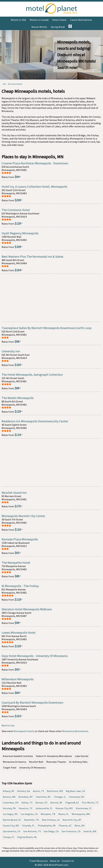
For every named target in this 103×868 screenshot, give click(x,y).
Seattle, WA (90, 831)
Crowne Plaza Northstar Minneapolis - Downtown (35, 163)
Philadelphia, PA (47, 826)
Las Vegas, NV (10, 814)
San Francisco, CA (71, 831)
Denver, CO (41, 803)
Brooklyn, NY (26, 797)
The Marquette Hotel (16, 563)
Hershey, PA (9, 808)
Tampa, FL (9, 837)
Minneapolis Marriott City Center (23, 516)
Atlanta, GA (24, 791)
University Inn (11, 351)
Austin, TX (38, 791)
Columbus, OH (11, 803)
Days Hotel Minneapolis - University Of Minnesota (35, 656)
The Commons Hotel (16, 210)
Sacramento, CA (12, 831)
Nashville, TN (31, 820)
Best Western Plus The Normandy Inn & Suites (32, 256)
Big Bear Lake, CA (75, 791)
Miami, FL (63, 814)
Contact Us (68, 861)
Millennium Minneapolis (18, 679)
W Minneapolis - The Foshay (20, 586)
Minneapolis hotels (24, 731)
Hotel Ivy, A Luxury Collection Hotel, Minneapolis (34, 186)
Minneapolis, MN (81, 814)
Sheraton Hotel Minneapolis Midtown (27, 609)
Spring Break (58, 27)
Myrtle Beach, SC (12, 820)
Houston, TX (25, 808)
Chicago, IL (60, 797)
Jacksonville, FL (44, 808)
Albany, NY (9, 791)
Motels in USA (18, 20)
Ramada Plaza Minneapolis (20, 539)
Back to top (8, 725)
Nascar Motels (39, 27)
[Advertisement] (52, 298)
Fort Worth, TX (90, 803)
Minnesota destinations (75, 731)
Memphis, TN (48, 814)
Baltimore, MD (55, 791)
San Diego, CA (51, 831)
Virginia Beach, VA (27, 837)
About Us (55, 861)
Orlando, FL (28, 826)
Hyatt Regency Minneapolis (20, 233)
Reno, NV (80, 826)
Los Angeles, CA (29, 814)
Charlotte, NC (43, 797)
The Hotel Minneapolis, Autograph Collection (32, 374)
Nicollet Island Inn (14, 493)
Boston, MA (9, 797)
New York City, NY (72, 820)
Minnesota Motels (15, 84)
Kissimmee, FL (84, 808)
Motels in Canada (39, 20)
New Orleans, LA (51, 820)
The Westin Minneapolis (18, 398)
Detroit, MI (56, 803)
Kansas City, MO (64, 808)
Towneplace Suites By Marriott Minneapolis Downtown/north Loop (47, 328)
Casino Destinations (81, 20)
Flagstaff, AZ (72, 803)
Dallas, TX (27, 803)
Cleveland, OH (76, 797)
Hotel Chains (59, 20)
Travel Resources (38, 861)
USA (4, 84)
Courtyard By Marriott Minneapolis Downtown (32, 702)
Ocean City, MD (11, 826)
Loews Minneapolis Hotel (19, 632)
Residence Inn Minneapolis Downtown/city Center (35, 421)
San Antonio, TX (32, 831)
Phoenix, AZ (65, 826)
